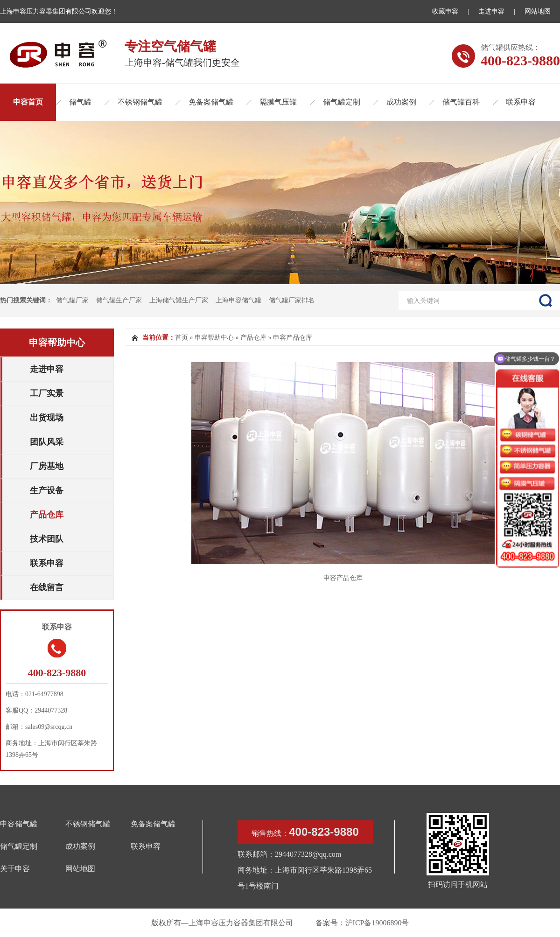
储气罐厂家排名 (292, 300)
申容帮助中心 (57, 343)
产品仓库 (47, 515)
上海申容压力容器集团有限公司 (241, 923)
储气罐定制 (342, 102)
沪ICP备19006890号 (377, 923)
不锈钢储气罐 (140, 102)
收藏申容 (445, 11)
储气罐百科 (461, 102)
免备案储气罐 (211, 102)
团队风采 (47, 442)
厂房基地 (47, 466)
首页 (182, 338)
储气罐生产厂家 (119, 300)
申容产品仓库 (293, 338)
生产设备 (47, 490)
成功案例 (401, 102)
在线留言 (47, 587)
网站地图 (538, 11)
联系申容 (521, 102)
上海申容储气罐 (238, 300)
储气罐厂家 (72, 300)
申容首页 (28, 102)
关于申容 (15, 869)
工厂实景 (47, 393)
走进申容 (491, 11)
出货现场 (47, 418)
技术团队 (47, 539)
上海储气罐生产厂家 (179, 300)
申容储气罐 (19, 824)
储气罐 (80, 102)
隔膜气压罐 (278, 102)
